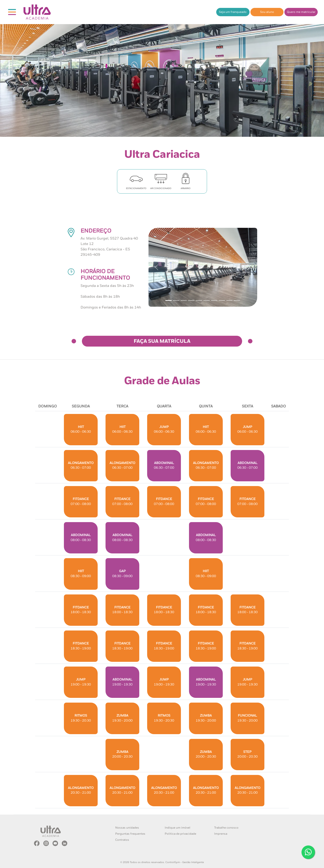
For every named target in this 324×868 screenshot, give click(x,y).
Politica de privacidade (180, 834)
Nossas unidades (127, 828)
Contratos (122, 840)
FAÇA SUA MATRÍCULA (162, 341)
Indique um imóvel (178, 828)
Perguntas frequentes (130, 834)
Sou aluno (267, 12)
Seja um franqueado (233, 12)
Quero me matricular (301, 12)
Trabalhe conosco (226, 828)
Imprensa (221, 834)
